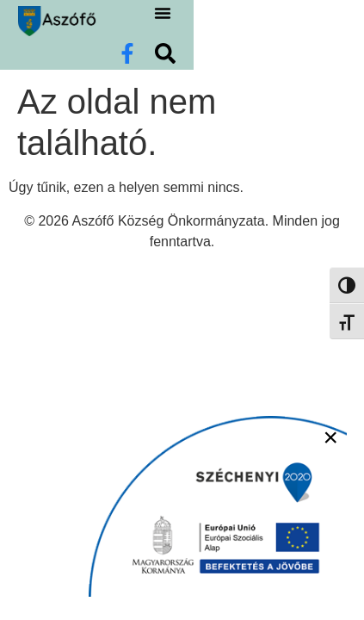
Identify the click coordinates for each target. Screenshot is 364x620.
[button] (257, 37)
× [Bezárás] (330, 437)
